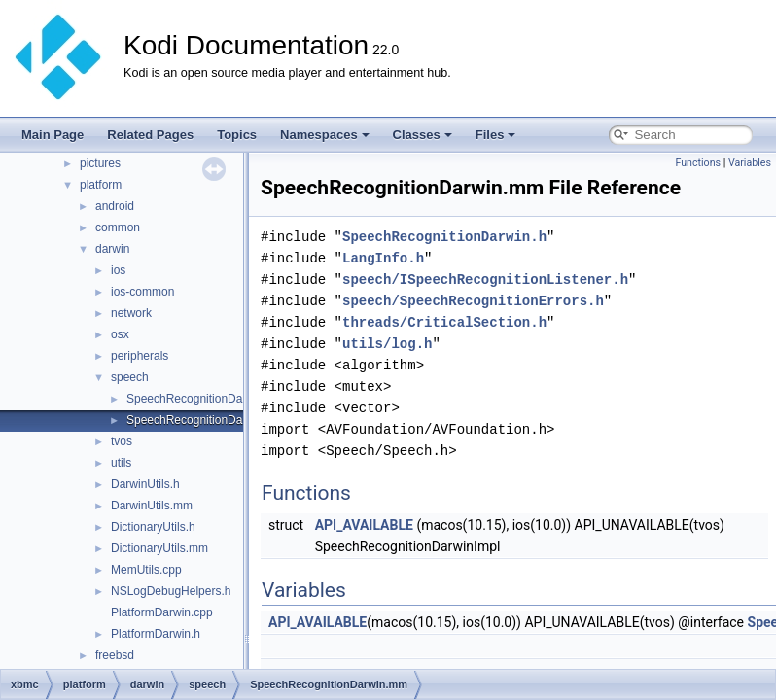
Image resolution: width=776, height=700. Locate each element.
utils (121, 463)
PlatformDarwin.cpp (162, 612)
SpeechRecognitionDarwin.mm (207, 420)
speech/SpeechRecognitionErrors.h (473, 301)
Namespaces (325, 135)
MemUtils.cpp (146, 570)
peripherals (140, 356)
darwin (112, 249)
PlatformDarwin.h (156, 634)
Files (496, 135)
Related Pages (150, 135)
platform (101, 185)
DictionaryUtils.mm (159, 548)
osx (120, 334)
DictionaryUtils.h (153, 527)
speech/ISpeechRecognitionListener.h (485, 280)
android (115, 206)
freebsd (115, 655)
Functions (698, 163)
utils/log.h (387, 344)
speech (130, 377)
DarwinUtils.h (145, 484)
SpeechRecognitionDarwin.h (200, 399)
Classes (423, 135)
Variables (750, 163)
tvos (122, 441)
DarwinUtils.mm (152, 506)
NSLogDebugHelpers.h (171, 591)
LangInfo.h (383, 258)
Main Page (53, 135)
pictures (100, 163)
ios (118, 270)
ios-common (142, 292)
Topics (237, 135)
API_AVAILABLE (364, 525)
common (118, 227)
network (131, 313)
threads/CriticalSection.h (444, 322)
